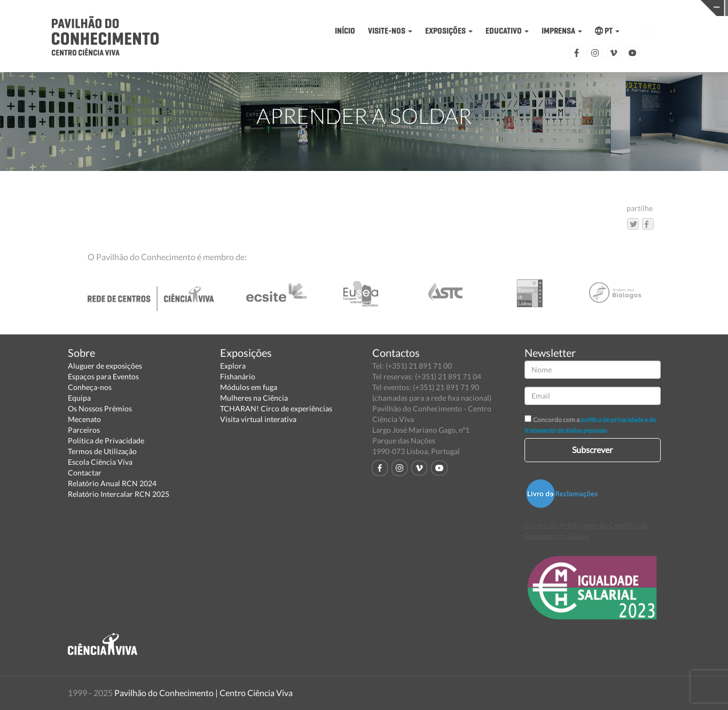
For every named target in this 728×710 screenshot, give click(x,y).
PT (607, 31)
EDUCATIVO (507, 31)
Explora (233, 366)
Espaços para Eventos (103, 376)
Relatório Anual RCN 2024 (112, 483)
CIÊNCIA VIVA (538, 7)
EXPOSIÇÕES (449, 31)
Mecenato (84, 419)
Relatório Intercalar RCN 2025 (119, 494)
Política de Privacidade (106, 440)
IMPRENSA (562, 31)
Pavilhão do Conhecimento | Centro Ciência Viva (203, 693)
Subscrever (592, 450)
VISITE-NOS (390, 31)
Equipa (79, 398)
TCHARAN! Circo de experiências (276, 408)
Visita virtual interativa (258, 419)
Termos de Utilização (102, 451)
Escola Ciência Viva (100, 462)
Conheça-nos (90, 387)
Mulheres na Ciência (254, 398)
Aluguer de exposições (105, 366)
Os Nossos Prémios (100, 408)
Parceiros (84, 430)
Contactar (85, 473)
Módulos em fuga (249, 387)
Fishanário (238, 376)
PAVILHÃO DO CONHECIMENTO (381, 8)
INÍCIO (345, 31)
